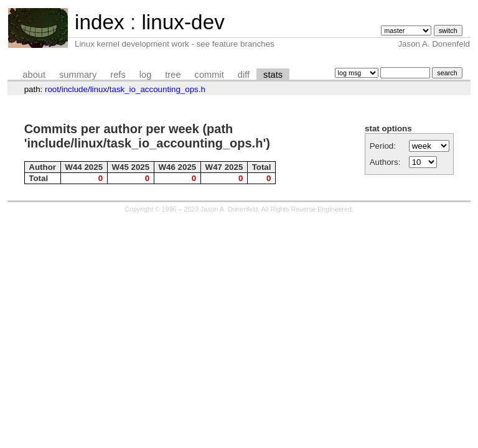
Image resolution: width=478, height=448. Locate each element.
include (75, 89)
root (52, 89)
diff (244, 75)
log (146, 75)
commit (209, 75)
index (100, 22)
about (34, 75)
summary (78, 75)
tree (173, 75)
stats (273, 75)
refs (118, 75)
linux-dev (183, 22)
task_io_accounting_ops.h (157, 89)
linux (99, 89)
